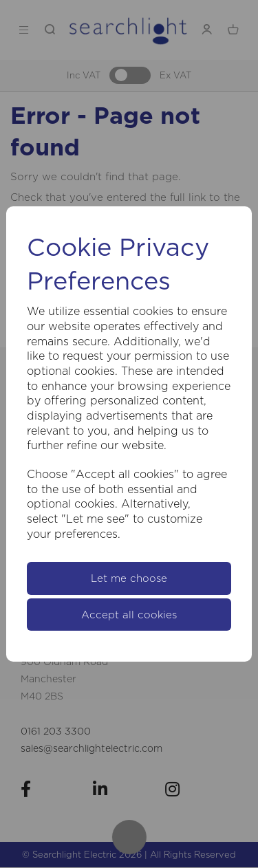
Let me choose (129, 578)
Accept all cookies (129, 615)
